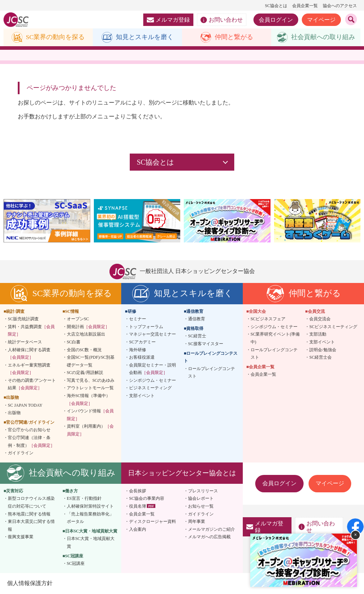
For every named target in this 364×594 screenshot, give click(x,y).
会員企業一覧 (305, 6)
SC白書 (74, 342)
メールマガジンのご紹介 (212, 529)
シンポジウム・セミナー (152, 380)
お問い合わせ (222, 20)
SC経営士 (197, 336)
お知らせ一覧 (201, 506)
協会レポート (201, 499)
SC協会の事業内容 (147, 499)
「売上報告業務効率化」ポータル (90, 518)
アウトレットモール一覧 (90, 388)
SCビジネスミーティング (333, 327)
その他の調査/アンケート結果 (32, 384)
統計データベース (25, 342)
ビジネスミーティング (150, 388)
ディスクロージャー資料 (152, 522)
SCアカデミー (142, 342)
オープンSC (78, 319)
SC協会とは (276, 6)
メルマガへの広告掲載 (209, 537)
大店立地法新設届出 (86, 335)
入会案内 (138, 529)
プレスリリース (203, 491)
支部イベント (142, 396)
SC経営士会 (320, 357)
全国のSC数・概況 (84, 350)
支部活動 (318, 335)
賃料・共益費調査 (31, 331)
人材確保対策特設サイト (90, 506)
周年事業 (197, 522)
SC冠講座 (76, 564)
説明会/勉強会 (323, 350)
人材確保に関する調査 (29, 354)
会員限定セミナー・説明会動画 (152, 369)
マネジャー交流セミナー (152, 335)
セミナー (138, 319)
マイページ (321, 20)
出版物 (14, 413)
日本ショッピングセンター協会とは (182, 473)
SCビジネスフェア (268, 319)
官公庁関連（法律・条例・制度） (31, 442)
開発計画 (88, 327)
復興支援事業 (21, 537)
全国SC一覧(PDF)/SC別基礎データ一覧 (91, 361)
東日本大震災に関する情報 (31, 526)
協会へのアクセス (340, 6)
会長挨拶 (138, 491)
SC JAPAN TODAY (25, 405)
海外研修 (138, 350)
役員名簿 (138, 506)
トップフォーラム (146, 327)
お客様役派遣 (142, 357)
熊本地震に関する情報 (29, 514)
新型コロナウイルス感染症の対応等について (31, 503)
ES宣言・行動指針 (84, 499)
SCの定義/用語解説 (85, 373)
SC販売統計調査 (23, 319)
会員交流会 (320, 319)
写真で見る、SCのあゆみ (91, 380)
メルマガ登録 (168, 20)
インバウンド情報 (90, 415)
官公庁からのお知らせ (29, 430)
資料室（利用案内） (90, 430)
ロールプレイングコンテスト (212, 373)
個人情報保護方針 (30, 583)
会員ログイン (276, 20)
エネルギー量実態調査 (29, 369)
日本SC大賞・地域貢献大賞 (91, 543)
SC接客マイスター (206, 344)
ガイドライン (21, 453)
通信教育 (197, 319)
